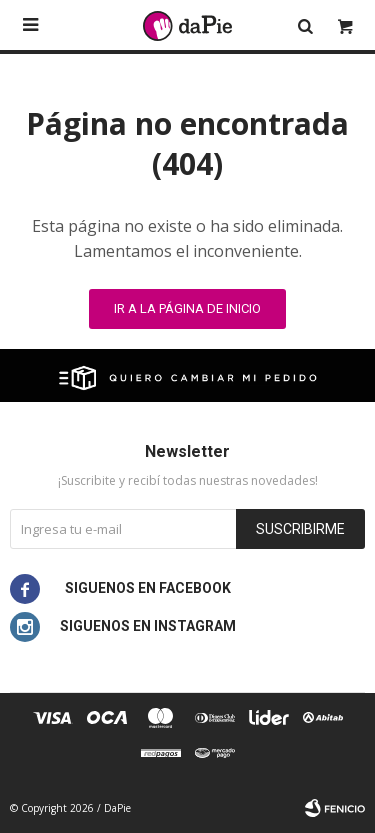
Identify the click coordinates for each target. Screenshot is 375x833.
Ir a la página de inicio (187, 308)
